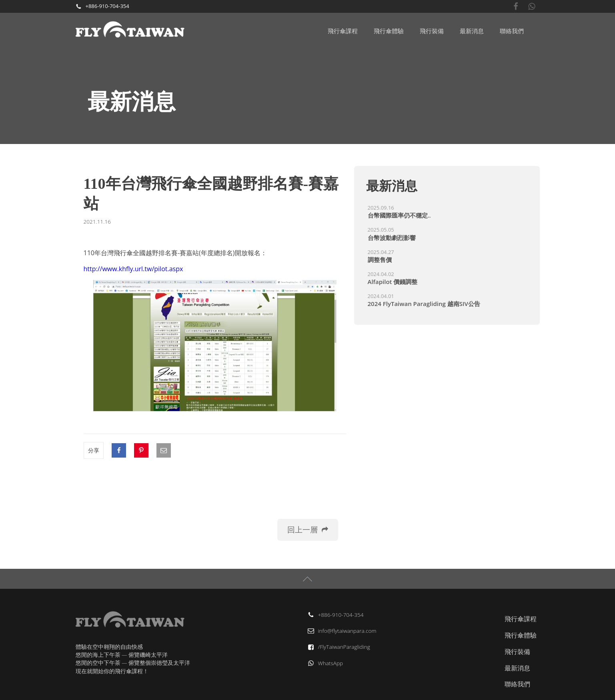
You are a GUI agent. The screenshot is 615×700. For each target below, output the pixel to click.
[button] (308, 530)
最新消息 (472, 31)
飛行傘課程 (343, 31)
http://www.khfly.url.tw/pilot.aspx (133, 269)
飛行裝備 (432, 31)
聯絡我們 (512, 31)
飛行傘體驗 (389, 31)
